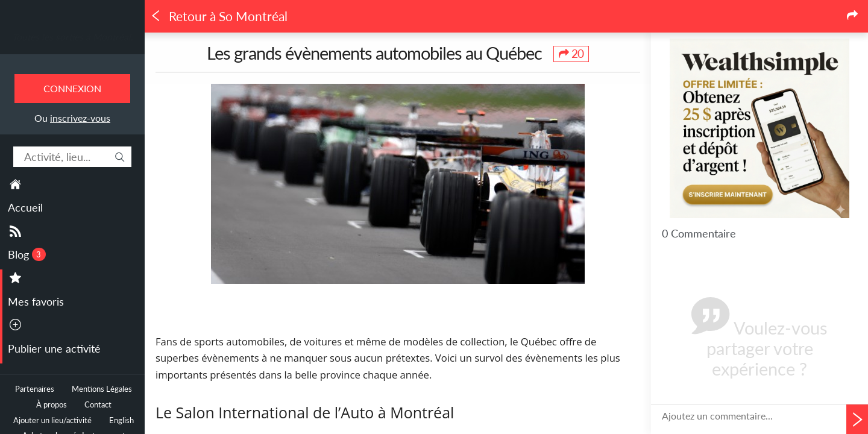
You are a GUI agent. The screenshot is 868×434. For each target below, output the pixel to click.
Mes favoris (36, 301)
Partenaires (35, 389)
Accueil (25, 207)
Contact (98, 405)
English (121, 420)
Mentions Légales (102, 389)
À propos (52, 405)
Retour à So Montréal (219, 16)
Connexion (72, 88)
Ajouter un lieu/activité (52, 420)
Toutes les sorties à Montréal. (73, 37)
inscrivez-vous (80, 118)
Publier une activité (54, 348)
